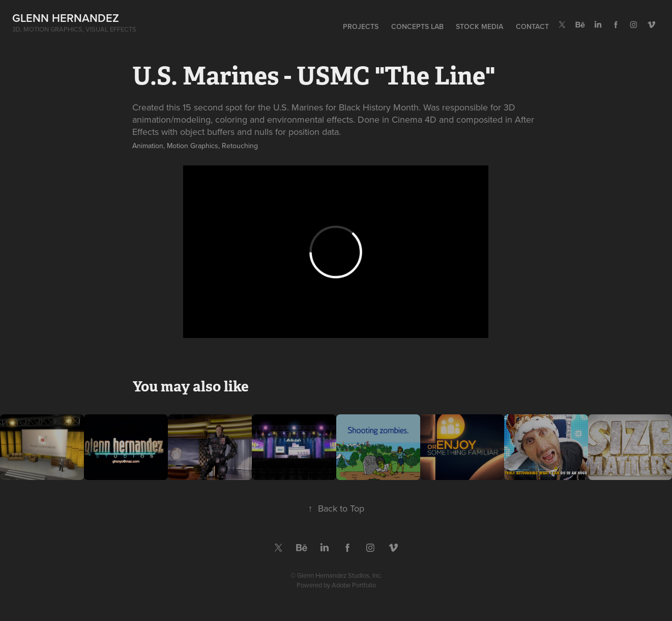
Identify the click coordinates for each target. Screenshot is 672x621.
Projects (361, 26)
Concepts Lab (417, 26)
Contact (532, 26)
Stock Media (479, 26)
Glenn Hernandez (66, 18)
